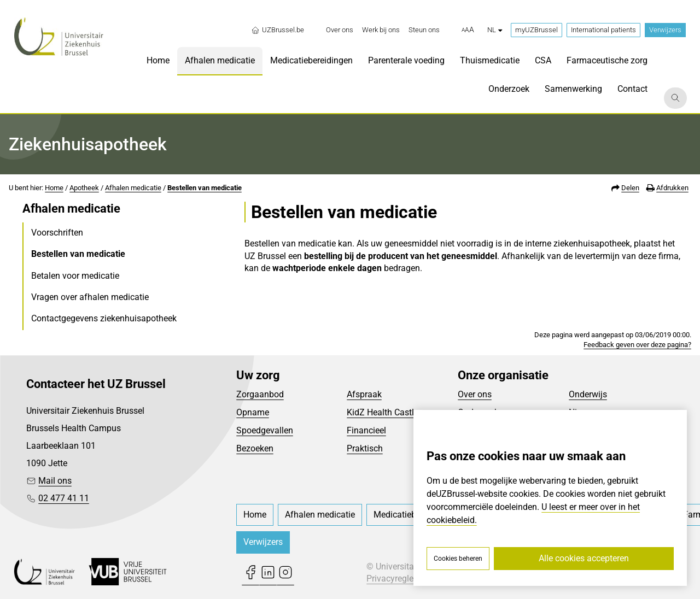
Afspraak (364, 394)
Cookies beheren (458, 559)
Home (54, 188)
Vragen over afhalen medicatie (90, 297)
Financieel (366, 430)
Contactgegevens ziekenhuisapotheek (104, 318)
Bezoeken (255, 448)
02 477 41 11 (64, 498)
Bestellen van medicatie (205, 188)
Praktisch (365, 448)
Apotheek (84, 188)
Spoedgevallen (265, 430)
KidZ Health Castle (383, 412)
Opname (253, 412)
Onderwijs (588, 394)
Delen (630, 188)
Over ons (475, 394)
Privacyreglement (400, 579)
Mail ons (55, 481)
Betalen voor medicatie (75, 276)
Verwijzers (665, 30)
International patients (603, 30)
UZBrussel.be (278, 30)
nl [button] (495, 30)
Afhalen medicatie (133, 188)
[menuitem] (340, 30)
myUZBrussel (536, 30)
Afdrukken (672, 188)
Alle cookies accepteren (584, 558)
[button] (468, 30)
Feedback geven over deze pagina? (637, 345)
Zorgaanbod (260, 394)
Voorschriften (57, 233)
